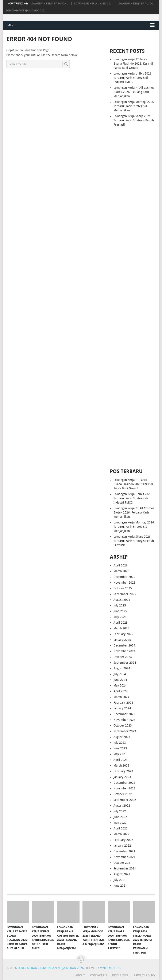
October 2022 (123, 794)
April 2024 (121, 691)
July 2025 (120, 605)
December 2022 (124, 783)
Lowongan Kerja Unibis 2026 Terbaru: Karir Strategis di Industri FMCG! (132, 78)
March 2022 (121, 834)
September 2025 (125, 594)
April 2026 (121, 565)
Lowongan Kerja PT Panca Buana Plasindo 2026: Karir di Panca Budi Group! (133, 64)
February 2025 (123, 634)
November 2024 (124, 651)
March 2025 (121, 628)
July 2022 (120, 811)
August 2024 (122, 668)
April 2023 (121, 760)
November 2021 (124, 857)
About (80, 975)
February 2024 (123, 703)
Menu (11, 25)
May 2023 (120, 754)
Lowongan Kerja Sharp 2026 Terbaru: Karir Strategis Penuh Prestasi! (134, 120)
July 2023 (120, 743)
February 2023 (123, 771)
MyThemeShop (110, 968)
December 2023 (124, 714)
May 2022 (120, 823)
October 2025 (123, 588)
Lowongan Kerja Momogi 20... (26, 11)
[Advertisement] (133, 212)
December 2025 (124, 577)
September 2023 (125, 731)
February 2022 (123, 840)
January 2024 (122, 708)
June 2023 (120, 748)
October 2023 (123, 725)
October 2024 (123, 657)
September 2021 (125, 868)
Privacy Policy (144, 975)
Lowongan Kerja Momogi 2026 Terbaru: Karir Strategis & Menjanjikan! (134, 106)
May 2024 (120, 685)
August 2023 (122, 737)
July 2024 (120, 674)
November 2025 (124, 583)
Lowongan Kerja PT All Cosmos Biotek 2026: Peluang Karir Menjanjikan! (134, 92)
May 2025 (120, 617)
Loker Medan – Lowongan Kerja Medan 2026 (51, 968)
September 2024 (125, 663)
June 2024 (120, 680)
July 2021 (120, 880)
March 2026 (121, 571)
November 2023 (124, 720)
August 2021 (122, 874)
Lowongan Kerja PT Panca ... (50, 4)
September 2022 (125, 800)
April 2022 (121, 828)
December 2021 (124, 851)
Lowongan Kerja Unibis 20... (93, 4)
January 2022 (122, 846)
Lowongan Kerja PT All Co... (136, 4)
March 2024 (121, 697)
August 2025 (122, 600)
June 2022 (120, 817)
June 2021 (120, 886)
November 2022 (124, 788)
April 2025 (121, 623)
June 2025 (120, 611)
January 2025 (122, 640)
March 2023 (121, 765)
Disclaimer (120, 975)
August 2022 (122, 806)
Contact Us (98, 975)
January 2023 (122, 777)
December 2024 (124, 645)
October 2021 (123, 863)
